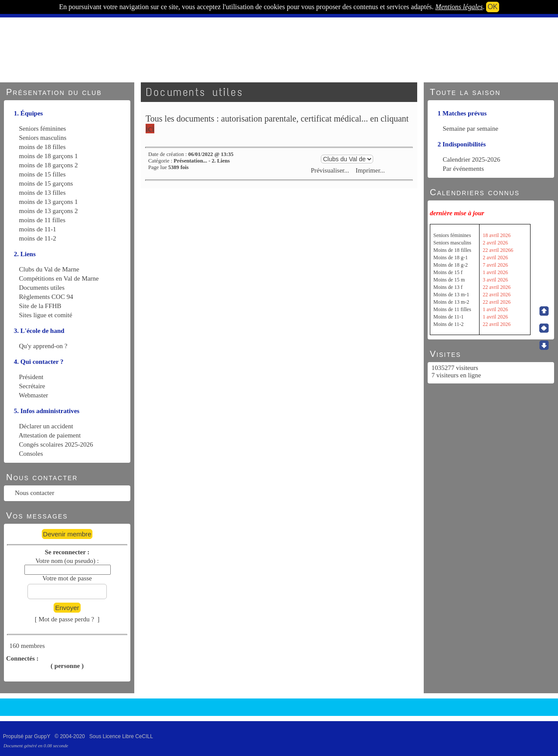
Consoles (31, 454)
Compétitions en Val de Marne (59, 278)
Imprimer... (369, 170)
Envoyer (67, 608)
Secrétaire (32, 386)
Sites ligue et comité (46, 315)
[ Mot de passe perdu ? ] (67, 619)
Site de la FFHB (40, 306)
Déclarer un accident (46, 426)
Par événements (464, 169)
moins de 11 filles (43, 220)
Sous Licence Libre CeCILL (122, 736)
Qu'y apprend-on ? (43, 346)
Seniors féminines (43, 129)
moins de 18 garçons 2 (49, 165)
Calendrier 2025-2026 (472, 159)
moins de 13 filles (43, 193)
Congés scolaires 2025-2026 (56, 444)
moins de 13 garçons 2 (49, 211)
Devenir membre (67, 534)
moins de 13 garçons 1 (49, 202)
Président (31, 377)
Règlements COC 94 (46, 297)
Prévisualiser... (330, 170)
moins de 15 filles (43, 174)
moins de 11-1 (38, 229)
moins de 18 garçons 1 (49, 156)
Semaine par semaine (471, 129)
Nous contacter (34, 493)
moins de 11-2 (38, 238)
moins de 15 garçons (46, 183)
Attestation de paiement (50, 435)
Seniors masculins (43, 138)
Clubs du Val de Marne (49, 269)
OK (492, 7)
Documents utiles (42, 288)
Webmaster (33, 395)
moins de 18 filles (43, 147)
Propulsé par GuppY (27, 736)
